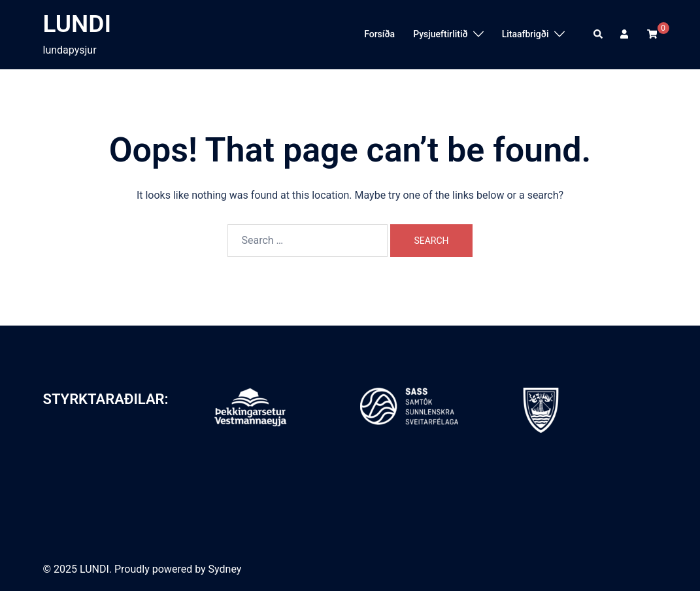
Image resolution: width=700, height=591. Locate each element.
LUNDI (77, 24)
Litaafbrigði (525, 34)
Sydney (225, 569)
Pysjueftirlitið (441, 34)
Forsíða (379, 34)
